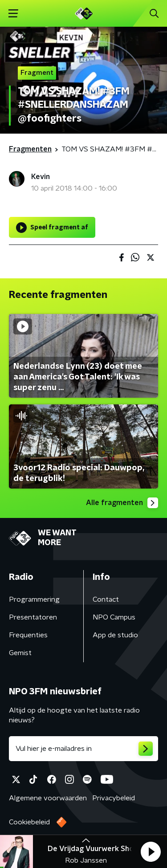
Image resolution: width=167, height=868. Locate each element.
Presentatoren (33, 617)
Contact (106, 599)
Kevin (41, 177)
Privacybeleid (114, 798)
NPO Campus (114, 617)
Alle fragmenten (122, 503)
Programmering (34, 599)
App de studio (115, 635)
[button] (151, 852)
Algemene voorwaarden (48, 798)
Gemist (20, 653)
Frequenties (28, 635)
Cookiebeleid (29, 822)
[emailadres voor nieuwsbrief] (83, 749)
